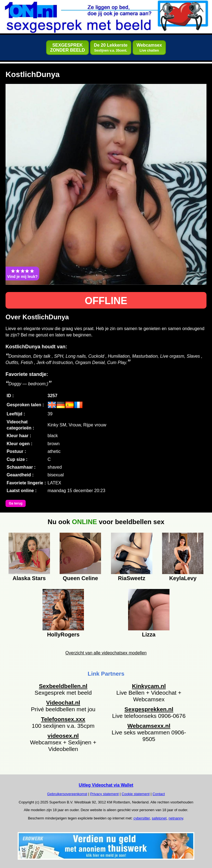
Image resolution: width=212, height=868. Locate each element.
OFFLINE (106, 301)
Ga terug (16, 503)
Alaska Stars (29, 578)
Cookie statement (136, 794)
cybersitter (141, 818)
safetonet (159, 818)
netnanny (176, 818)
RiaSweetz (132, 578)
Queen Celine (80, 578)
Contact (159, 794)
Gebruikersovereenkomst (67, 794)
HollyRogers (63, 635)
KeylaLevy (183, 578)
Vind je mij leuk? (22, 274)
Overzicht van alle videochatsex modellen (106, 653)
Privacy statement (104, 794)
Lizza (149, 635)
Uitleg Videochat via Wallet (106, 785)
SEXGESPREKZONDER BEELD (67, 48)
